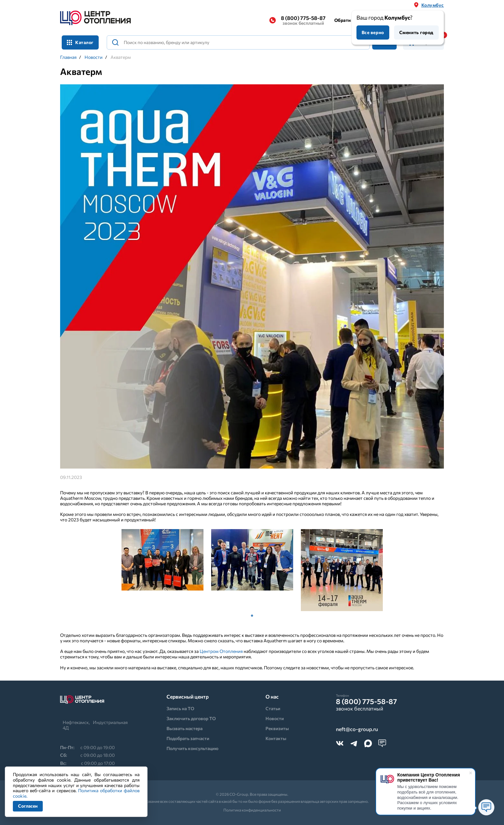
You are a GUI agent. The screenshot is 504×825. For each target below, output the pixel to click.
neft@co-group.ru (357, 729)
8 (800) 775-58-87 (303, 20)
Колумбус (433, 5)
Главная (68, 57)
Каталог (80, 42)
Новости (94, 57)
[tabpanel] (162, 560)
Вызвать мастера (184, 728)
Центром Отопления (221, 651)
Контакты (276, 738)
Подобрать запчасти (188, 738)
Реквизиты (277, 728)
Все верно (373, 32)
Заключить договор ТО (191, 718)
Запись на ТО (180, 708)
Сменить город (416, 32)
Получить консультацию (193, 748)
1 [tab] (252, 616)
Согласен (28, 806)
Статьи (273, 708)
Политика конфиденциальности (252, 810)
